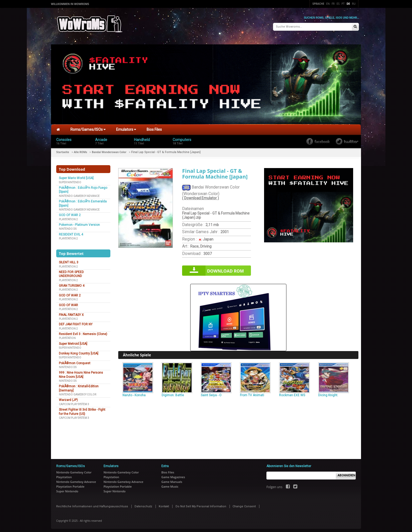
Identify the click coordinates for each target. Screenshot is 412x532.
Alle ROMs (80, 150)
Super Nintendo (70, 180)
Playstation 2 (68, 217)
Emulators (126, 127)
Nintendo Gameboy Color (78, 392)
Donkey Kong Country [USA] (79, 351)
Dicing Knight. (328, 393)
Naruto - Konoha (134, 393)
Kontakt (164, 504)
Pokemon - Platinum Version (79, 223)
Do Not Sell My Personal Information (201, 504)
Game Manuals (172, 480)
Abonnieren (346, 473)
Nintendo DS (68, 227)
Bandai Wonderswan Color (109, 150)
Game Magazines (173, 475)
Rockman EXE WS (292, 393)
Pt (343, 4)
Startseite (63, 150)
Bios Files (154, 127)
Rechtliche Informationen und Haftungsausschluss (92, 504)
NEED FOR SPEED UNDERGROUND (71, 272)
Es (338, 4)
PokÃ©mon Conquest (75, 361)
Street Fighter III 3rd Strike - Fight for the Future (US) (82, 410)
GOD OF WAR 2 (70, 213)
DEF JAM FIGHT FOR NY (76, 322)
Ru (354, 4)
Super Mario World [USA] (76, 176)
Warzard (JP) (68, 398)
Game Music (170, 484)
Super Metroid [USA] (73, 342)
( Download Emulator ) (200, 196)
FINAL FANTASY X (71, 312)
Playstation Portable (70, 484)
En (328, 4)
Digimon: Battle (173, 393)
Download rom (225, 269)
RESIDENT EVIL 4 (71, 232)
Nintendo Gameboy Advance (79, 194)
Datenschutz (143, 504)
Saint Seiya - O (211, 393)
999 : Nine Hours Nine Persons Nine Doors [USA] (81, 372)
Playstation (67, 336)
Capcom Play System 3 (74, 402)
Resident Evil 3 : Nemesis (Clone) (83, 332)
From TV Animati (252, 393)
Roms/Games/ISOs (88, 127)
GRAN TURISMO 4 (72, 284)
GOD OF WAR (68, 303)
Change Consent (244, 504)
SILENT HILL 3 (69, 260)
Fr (333, 4)
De (348, 4)
